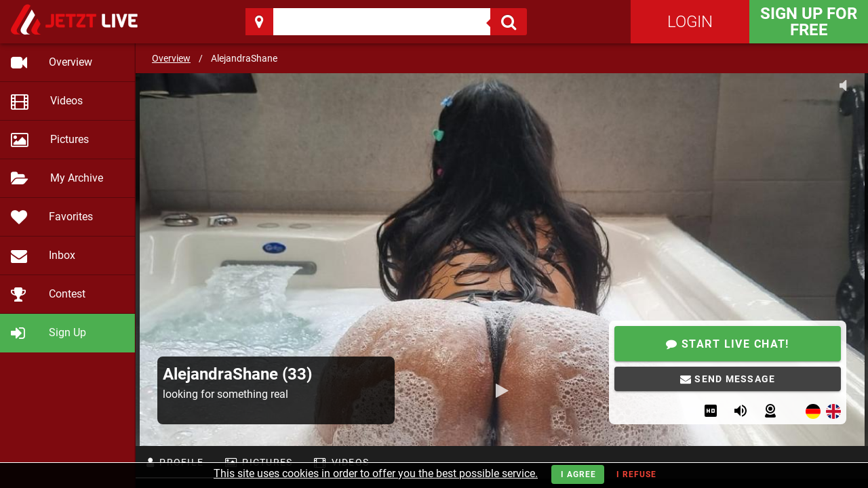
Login (690, 22)
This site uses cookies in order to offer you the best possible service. (376, 473)
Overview (171, 58)
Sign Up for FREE (809, 22)
